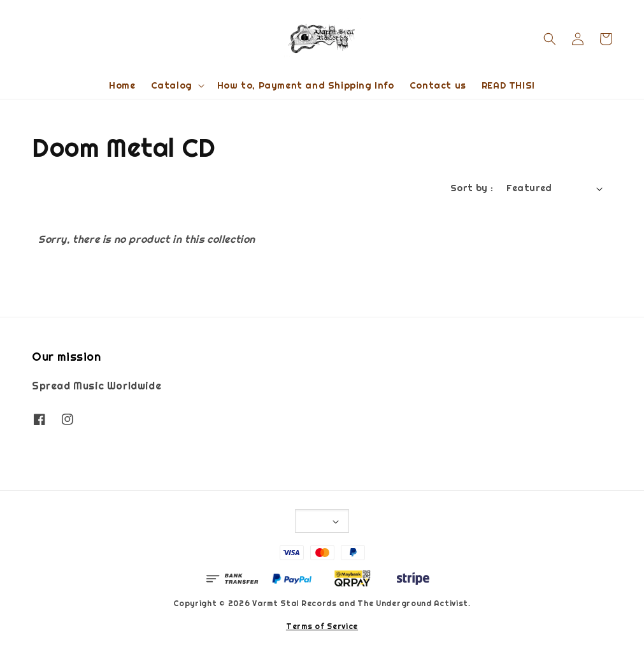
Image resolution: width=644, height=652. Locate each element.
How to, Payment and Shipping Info (306, 85)
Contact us (438, 85)
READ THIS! (508, 85)
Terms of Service (322, 627)
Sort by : (472, 188)
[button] (550, 39)
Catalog (172, 85)
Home (122, 85)
